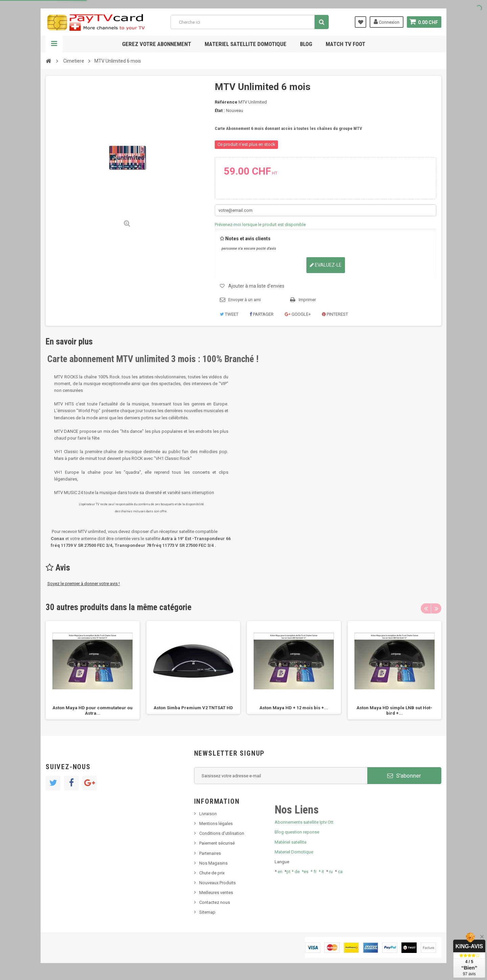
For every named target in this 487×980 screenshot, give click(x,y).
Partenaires (210, 853)
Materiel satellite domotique (246, 44)
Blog (306, 44)
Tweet (229, 314)
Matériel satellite (291, 842)
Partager (262, 314)
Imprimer (307, 300)
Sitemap (207, 912)
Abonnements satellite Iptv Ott (304, 822)
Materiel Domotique (294, 852)
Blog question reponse (297, 832)
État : (220, 110)
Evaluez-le (326, 265)
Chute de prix (212, 873)
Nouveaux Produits (217, 883)
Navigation (54, 44)
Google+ (298, 314)
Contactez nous (215, 902)
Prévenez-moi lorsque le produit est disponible (260, 225)
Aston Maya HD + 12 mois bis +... (294, 708)
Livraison (208, 814)
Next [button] (436, 608)
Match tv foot (345, 44)
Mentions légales (216, 823)
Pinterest (335, 314)
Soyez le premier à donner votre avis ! (84, 584)
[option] (93, 670)
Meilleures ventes (216, 893)
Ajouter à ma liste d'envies (256, 286)
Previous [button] (426, 608)
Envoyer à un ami (245, 300)
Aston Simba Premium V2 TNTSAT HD (193, 708)
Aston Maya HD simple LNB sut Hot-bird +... (394, 710)
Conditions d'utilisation (222, 833)
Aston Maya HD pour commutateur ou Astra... (92, 710)
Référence (226, 102)
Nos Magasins (213, 863)
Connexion (386, 22)
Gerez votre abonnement (157, 44)
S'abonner (404, 776)
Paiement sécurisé (217, 843)
